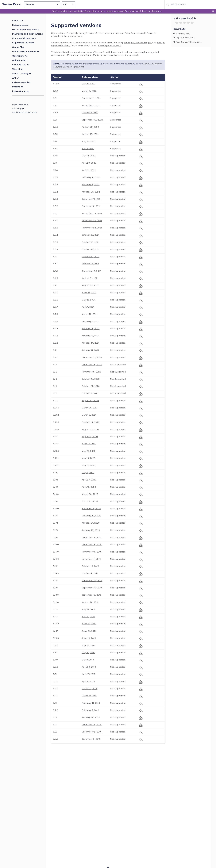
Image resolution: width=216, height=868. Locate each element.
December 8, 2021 (91, 206)
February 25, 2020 (91, 509)
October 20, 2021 (90, 256)
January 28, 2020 (91, 530)
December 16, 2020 (92, 364)
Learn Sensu (21, 91)
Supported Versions (23, 43)
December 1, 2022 (91, 98)
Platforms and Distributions (28, 34)
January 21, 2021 (90, 336)
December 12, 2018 (92, 732)
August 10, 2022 (90, 134)
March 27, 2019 (89, 688)
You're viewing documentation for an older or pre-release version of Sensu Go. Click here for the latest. (107, 11)
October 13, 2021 (90, 264)
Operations (20, 56)
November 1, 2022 (91, 105)
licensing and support (110, 46)
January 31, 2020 (91, 523)
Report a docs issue (184, 38)
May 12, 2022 (88, 156)
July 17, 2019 (88, 609)
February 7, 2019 (90, 710)
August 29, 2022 (90, 127)
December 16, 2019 (92, 544)
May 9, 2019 (88, 660)
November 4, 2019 (91, 559)
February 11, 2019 (91, 703)
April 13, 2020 (89, 487)
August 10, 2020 (90, 401)
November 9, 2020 (91, 372)
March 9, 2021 (89, 415)
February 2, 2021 (90, 321)
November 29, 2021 (92, 213)
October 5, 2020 (90, 393)
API (15, 78)
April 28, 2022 (89, 163)
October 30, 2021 (90, 235)
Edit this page (18, 108)
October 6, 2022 (90, 112)
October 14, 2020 (91, 422)
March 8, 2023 (89, 91)
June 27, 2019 (89, 624)
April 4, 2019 (88, 681)
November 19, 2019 (92, 552)
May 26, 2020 (89, 451)
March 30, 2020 (90, 494)
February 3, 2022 (91, 184)
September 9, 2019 (91, 595)
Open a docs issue (20, 105)
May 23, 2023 (88, 84)
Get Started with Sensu (26, 29)
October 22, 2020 (91, 386)
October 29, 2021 (90, 242)
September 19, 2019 (92, 581)
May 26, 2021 (88, 300)
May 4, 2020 (88, 473)
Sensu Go (42, 4)
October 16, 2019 (90, 566)
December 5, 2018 (91, 739)
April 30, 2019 (89, 667)
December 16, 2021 (92, 199)
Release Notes (20, 25)
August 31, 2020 (90, 429)
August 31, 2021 (90, 278)
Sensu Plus (18, 47)
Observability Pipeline (26, 51)
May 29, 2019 (88, 645)
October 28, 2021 (90, 249)
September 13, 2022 (92, 120)
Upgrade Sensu (145, 33)
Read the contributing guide (24, 112)
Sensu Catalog (22, 73)
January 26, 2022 (91, 192)
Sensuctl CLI (21, 65)
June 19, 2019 (89, 638)
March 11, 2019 (89, 696)
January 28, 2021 (91, 329)
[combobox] (190, 4)
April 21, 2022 (89, 170)
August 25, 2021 (90, 285)
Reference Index (21, 82)
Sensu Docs (11, 4)
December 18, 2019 (92, 537)
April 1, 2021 (88, 307)
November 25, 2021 (92, 221)
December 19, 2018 (92, 724)
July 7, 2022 (88, 149)
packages (129, 43)
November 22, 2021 (92, 228)
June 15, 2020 (89, 444)
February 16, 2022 (91, 177)
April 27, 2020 (89, 480)
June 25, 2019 (89, 631)
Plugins (18, 87)
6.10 (68, 4)
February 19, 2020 (91, 516)
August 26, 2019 (90, 602)
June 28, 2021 (89, 292)
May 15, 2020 (88, 458)
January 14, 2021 (90, 343)
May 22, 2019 (88, 653)
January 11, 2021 (90, 350)
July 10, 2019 (88, 616)
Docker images (143, 43)
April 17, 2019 (88, 674)
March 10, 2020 (90, 501)
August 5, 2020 (90, 436)
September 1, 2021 (91, 271)
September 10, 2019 (92, 588)
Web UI (18, 69)
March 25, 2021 (90, 314)
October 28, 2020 (91, 379)
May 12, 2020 (88, 465)
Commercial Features (24, 38)
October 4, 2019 (90, 573)
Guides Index (19, 60)
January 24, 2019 (91, 717)
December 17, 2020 (92, 357)
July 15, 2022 (88, 141)
